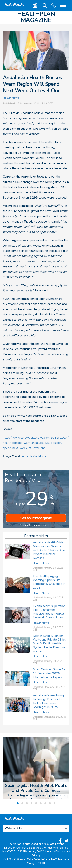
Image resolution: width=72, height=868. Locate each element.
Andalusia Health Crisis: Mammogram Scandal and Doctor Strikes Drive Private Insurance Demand (49, 550)
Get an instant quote (36, 518)
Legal (31, 852)
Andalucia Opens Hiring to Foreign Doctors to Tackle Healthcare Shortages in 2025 (48, 701)
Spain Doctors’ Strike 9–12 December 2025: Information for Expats (49, 673)
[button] (44, 6)
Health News (11, 98)
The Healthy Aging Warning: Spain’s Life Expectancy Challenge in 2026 (49, 582)
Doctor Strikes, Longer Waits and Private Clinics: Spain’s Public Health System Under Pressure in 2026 (50, 643)
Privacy (36, 855)
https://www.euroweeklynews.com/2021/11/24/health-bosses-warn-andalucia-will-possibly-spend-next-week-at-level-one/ (36, 443)
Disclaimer (62, 852)
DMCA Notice (45, 852)
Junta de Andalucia (34, 456)
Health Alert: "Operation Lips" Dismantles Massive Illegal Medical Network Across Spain (49, 612)
